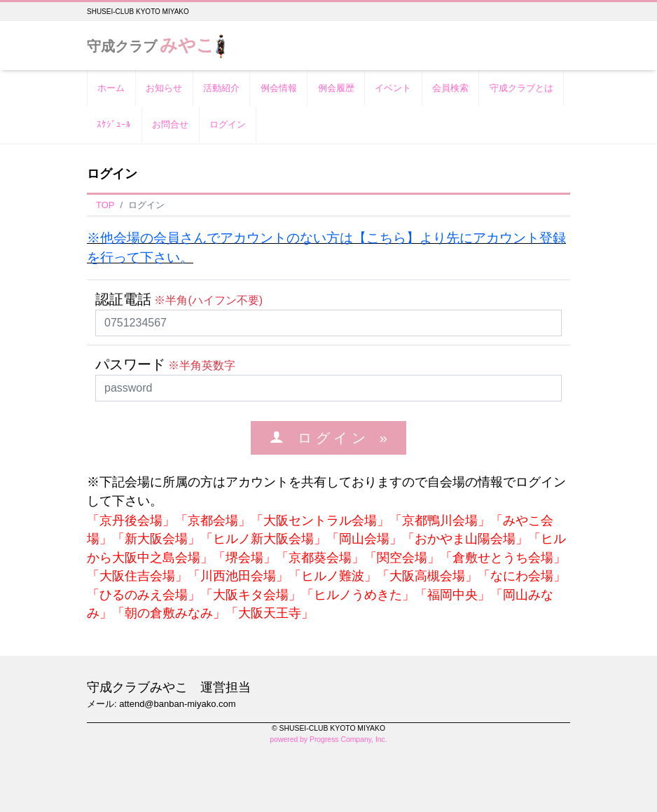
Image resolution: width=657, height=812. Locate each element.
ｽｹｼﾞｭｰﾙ (114, 124)
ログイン (228, 124)
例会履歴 (336, 88)
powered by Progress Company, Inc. (328, 739)
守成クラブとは (521, 88)
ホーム (111, 88)
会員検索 (450, 88)
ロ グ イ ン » (336, 438)
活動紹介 (221, 88)
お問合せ (170, 124)
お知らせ (164, 88)
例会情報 (279, 88)
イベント (393, 88)
